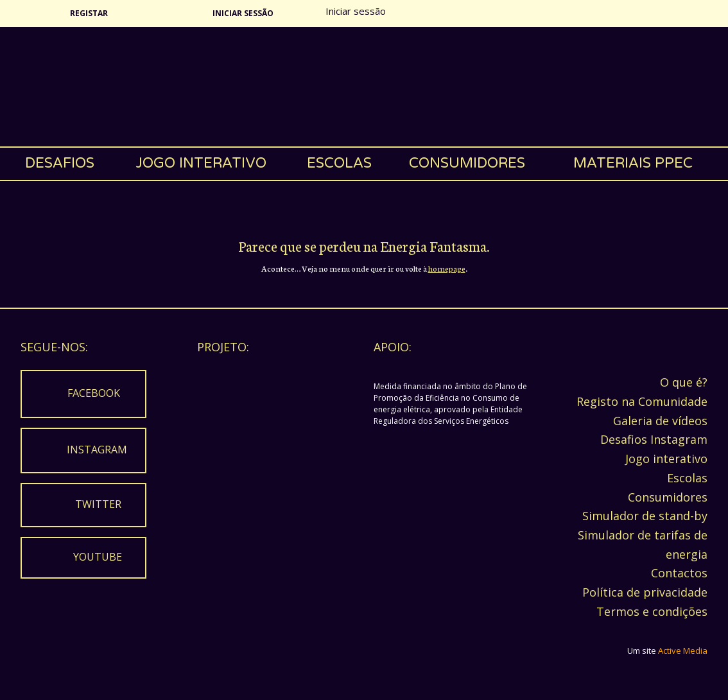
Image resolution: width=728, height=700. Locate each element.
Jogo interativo (201, 163)
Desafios (60, 163)
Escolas (339, 163)
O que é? (684, 382)
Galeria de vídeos (660, 421)
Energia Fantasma (364, 87)
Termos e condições (652, 611)
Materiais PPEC (633, 163)
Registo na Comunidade (642, 401)
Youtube (98, 557)
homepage (447, 268)
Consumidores (467, 163)
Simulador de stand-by (645, 516)
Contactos (679, 573)
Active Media (683, 651)
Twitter (98, 504)
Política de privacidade (645, 592)
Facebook (94, 393)
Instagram (97, 450)
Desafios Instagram (654, 439)
